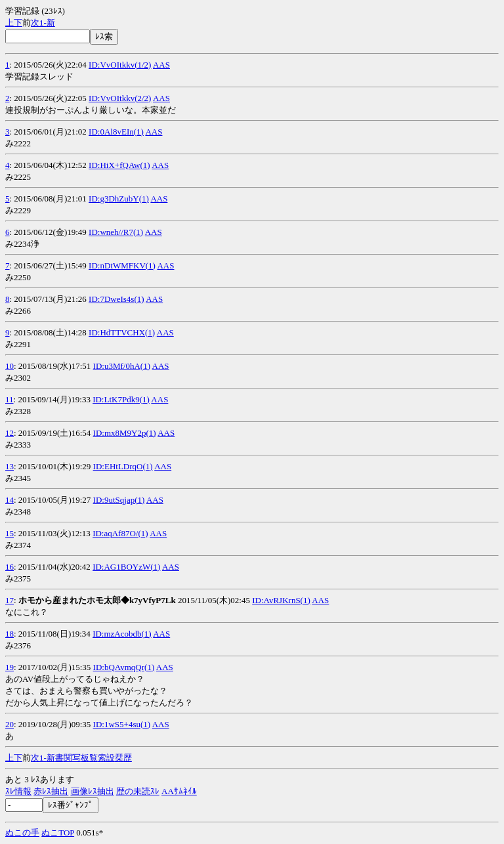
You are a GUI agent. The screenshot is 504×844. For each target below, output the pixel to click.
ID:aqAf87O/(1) (120, 533)
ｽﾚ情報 (18, 791)
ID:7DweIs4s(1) (116, 299)
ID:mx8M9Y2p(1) (125, 433)
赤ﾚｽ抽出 (51, 791)
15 (10, 533)
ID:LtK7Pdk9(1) (121, 399)
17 (10, 600)
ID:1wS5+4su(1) (122, 724)
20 (10, 724)
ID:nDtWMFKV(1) (122, 265)
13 (10, 466)
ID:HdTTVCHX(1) (122, 332)
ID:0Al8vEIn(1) (116, 132)
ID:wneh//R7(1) (116, 232)
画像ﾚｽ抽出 (93, 791)
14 (10, 500)
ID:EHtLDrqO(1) (123, 466)
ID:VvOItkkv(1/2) (120, 65)
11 (10, 399)
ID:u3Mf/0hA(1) (122, 366)
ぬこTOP (58, 833)
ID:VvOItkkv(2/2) (120, 98)
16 (10, 567)
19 (10, 667)
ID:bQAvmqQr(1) (124, 667)
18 (10, 634)
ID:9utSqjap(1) (119, 500)
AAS (161, 65)
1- (43, 23)
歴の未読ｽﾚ (138, 791)
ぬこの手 (22, 833)
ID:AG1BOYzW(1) (126, 567)
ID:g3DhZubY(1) (119, 199)
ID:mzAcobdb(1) (122, 634)
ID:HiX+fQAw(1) (119, 165)
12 (10, 433)
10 (10, 366)
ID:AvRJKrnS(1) (281, 600)
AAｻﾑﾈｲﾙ (179, 791)
